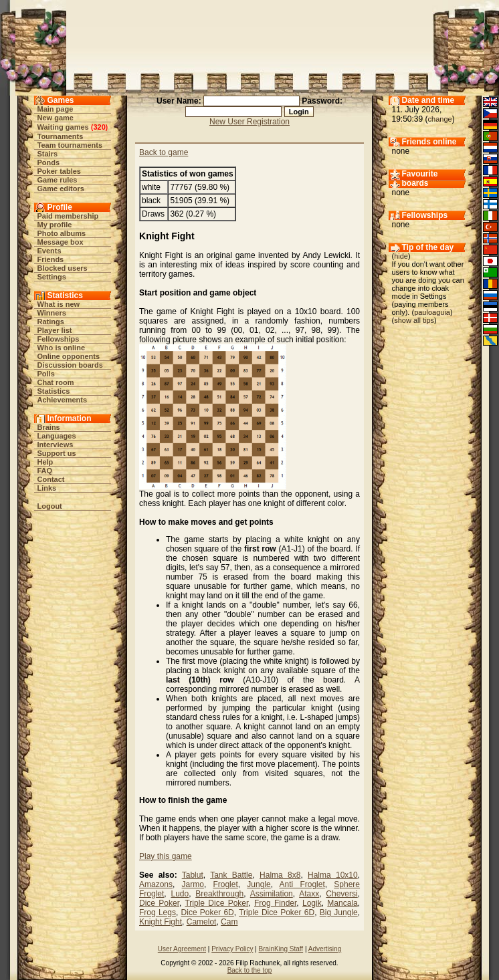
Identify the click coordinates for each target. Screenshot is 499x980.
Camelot (202, 922)
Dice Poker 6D (208, 912)
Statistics (54, 391)
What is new (59, 304)
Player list (55, 330)
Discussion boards (70, 365)
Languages (57, 436)
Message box (61, 242)
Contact (51, 479)
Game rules (58, 180)
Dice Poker (159, 903)
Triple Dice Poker (216, 903)
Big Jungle (339, 912)
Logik (312, 903)
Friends (51, 259)
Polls (46, 374)
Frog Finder (275, 903)
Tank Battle (231, 875)
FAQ (45, 471)
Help (45, 462)
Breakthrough (219, 894)
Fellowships (59, 339)
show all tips (414, 320)
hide (401, 256)
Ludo (180, 894)
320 (99, 127)
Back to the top (250, 970)
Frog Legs (158, 912)
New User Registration (249, 122)
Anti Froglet (302, 884)
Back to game (164, 152)
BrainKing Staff (281, 949)
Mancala (342, 903)
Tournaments (61, 136)
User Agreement (182, 949)
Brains (49, 427)
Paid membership (68, 216)
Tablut (193, 875)
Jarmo (193, 884)
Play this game (166, 856)
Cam (229, 922)
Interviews (56, 445)
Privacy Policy (232, 949)
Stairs (48, 154)
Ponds (49, 162)
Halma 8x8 (280, 875)
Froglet (225, 884)
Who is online (62, 348)
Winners (52, 313)
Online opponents (69, 356)
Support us (57, 453)
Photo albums (62, 233)
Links (47, 488)
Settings (52, 277)
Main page (56, 109)
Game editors (61, 189)
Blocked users (63, 268)
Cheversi (341, 894)
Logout (50, 506)
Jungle (259, 884)
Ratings (51, 322)
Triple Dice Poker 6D (277, 912)
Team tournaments (70, 145)
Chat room (56, 382)
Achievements (63, 400)
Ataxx (309, 894)
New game (56, 118)
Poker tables (59, 171)
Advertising (325, 949)
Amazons (156, 884)
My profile (55, 225)
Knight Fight (161, 922)
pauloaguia (432, 312)
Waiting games (63, 127)
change (440, 119)
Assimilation (272, 894)
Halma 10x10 (333, 875)
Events (49, 251)
